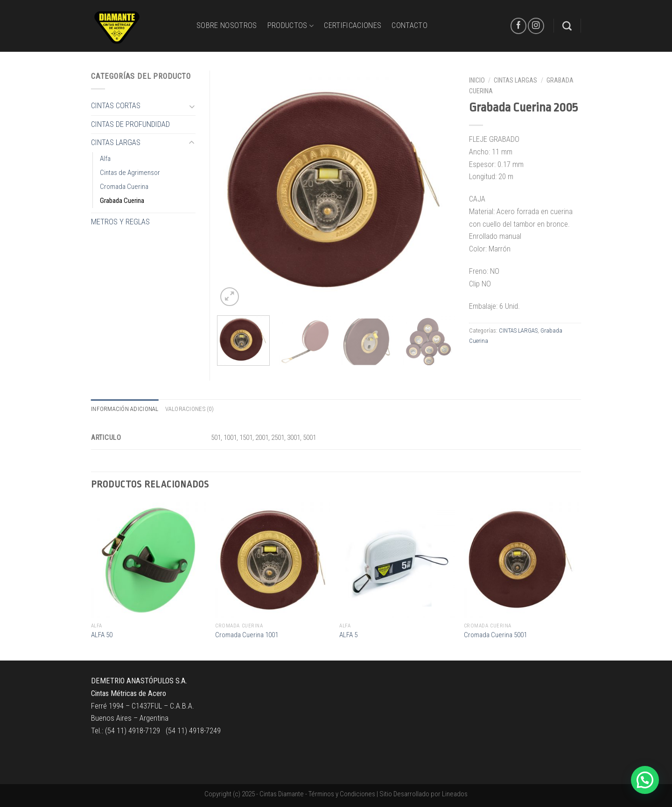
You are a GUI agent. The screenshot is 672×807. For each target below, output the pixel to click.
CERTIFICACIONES (353, 25)
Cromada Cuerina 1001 (247, 635)
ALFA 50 (102, 635)
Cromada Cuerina (124, 187)
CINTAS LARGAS (515, 80)
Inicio (477, 80)
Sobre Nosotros (227, 25)
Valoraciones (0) (189, 409)
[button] (645, 780)
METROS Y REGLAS (120, 222)
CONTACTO (409, 25)
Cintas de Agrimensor (130, 173)
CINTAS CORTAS (116, 106)
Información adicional (125, 409)
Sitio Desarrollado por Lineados (423, 794)
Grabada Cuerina (122, 201)
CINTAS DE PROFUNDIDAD (130, 124)
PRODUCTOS (291, 26)
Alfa (105, 159)
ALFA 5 (348, 635)
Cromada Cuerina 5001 (495, 635)
